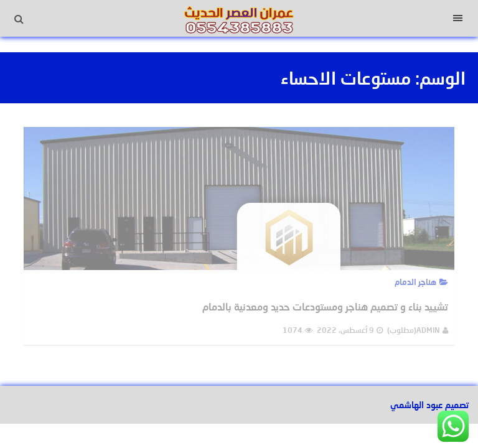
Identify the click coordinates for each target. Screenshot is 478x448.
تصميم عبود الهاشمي (429, 405)
